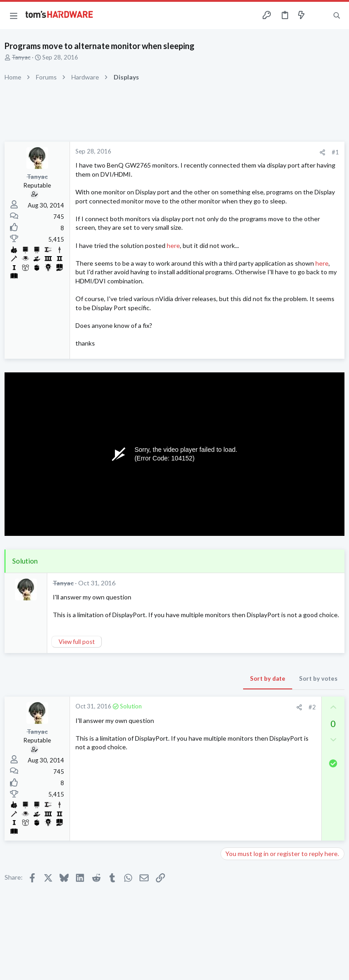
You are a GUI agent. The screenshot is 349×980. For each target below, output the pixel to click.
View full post (77, 642)
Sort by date (268, 678)
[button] (14, 15)
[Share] (322, 152)
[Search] (337, 16)
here (173, 245)
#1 (335, 152)
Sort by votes (318, 678)
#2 (312, 707)
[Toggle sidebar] (319, 15)
